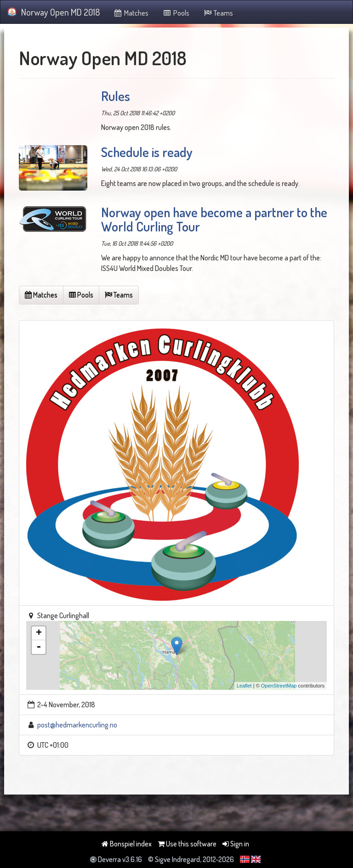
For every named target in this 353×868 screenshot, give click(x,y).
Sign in (236, 844)
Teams (218, 13)
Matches (131, 13)
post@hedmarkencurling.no (77, 725)
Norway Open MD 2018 (54, 12)
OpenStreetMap (279, 686)
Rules (116, 96)
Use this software (187, 844)
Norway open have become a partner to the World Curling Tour (214, 219)
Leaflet (244, 686)
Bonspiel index (127, 844)
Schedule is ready (147, 152)
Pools (176, 13)
